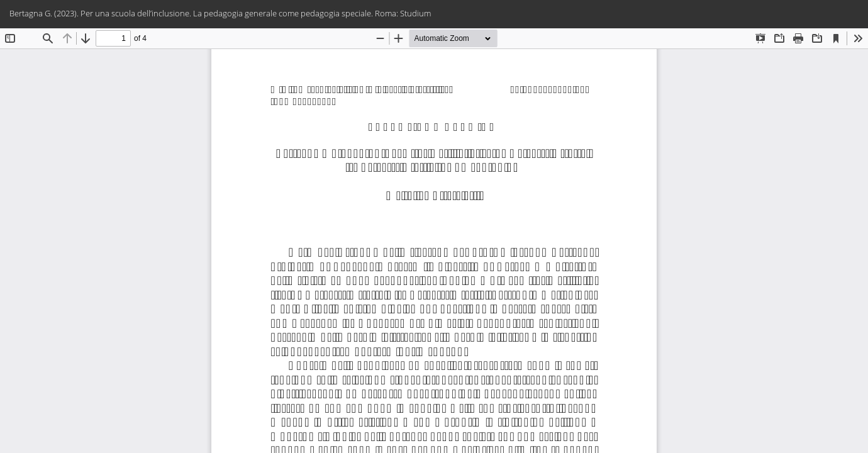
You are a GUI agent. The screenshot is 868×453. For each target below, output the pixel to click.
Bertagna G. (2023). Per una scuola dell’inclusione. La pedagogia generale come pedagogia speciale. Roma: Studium (220, 13)
